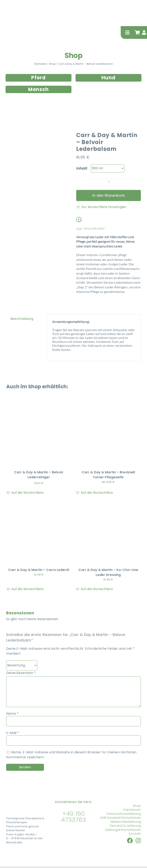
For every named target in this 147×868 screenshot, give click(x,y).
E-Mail (13, 733)
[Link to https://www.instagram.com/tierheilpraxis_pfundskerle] (138, 841)
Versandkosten (94, 228)
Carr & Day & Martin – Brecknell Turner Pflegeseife (108, 475)
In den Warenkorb (109, 195)
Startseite (40, 64)
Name (12, 714)
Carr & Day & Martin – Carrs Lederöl (39, 570)
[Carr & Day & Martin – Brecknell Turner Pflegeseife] (108, 404)
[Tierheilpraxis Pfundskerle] (26, 801)
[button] (101, 207)
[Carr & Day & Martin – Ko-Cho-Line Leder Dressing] (108, 502)
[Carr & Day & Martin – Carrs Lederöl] (39, 502)
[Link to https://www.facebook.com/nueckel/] (130, 841)
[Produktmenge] (109, 182)
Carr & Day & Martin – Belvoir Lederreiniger (39, 475)
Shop (74, 55)
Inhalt (82, 168)
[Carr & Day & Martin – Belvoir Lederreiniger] (39, 404)
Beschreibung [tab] (22, 319)
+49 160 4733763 (74, 816)
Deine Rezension (21, 673)
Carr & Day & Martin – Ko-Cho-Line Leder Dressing (108, 572)
